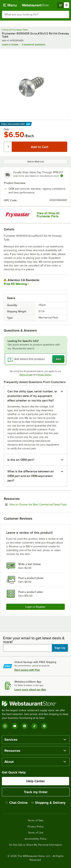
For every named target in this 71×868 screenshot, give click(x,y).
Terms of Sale (35, 821)
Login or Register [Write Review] (35, 607)
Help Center (35, 781)
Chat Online (17, 803)
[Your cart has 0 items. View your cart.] (63, 5)
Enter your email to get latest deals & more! (34, 640)
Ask (58, 359)
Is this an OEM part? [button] (21, 460)
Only (6, 129)
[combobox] (35, 14)
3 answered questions (33, 44)
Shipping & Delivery (48, 803)
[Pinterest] (44, 726)
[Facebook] (25, 726)
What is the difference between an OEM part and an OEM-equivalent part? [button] (31, 476)
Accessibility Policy (36, 839)
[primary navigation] (10, 5)
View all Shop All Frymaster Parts (48, 215)
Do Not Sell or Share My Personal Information (36, 845)
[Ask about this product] (35, 359)
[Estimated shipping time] (62, 176)
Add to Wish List (36, 162)
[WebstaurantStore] (35, 704)
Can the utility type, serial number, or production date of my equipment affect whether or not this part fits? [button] (32, 396)
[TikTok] (34, 726)
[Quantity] (8, 147)
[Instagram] (5, 726)
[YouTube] (15, 726)
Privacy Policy (44, 375)
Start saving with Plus (27, 670)
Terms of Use (26, 375)
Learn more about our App (30, 689)
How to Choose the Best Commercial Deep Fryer (38, 504)
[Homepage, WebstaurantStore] (36, 5)
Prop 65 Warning (15, 284)
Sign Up (60, 648)
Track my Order (36, 792)
